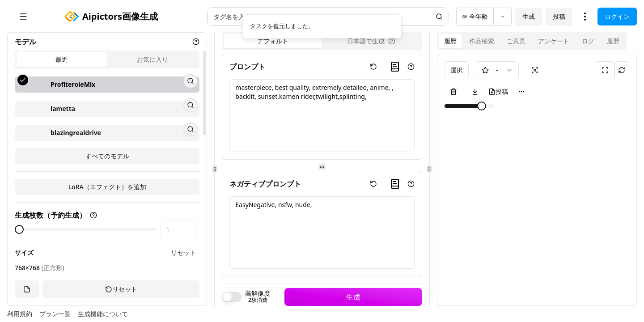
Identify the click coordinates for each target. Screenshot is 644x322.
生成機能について (103, 314)
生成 (529, 16)
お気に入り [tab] (153, 59)
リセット (121, 289)
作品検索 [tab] (482, 41)
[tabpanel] (107, 141)
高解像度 (258, 293)
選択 (457, 70)
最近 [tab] (62, 59)
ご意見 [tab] (516, 41)
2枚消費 (258, 300)
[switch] (232, 297)
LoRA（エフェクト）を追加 (107, 232)
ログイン (617, 16)
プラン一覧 (55, 314)
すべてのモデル (107, 201)
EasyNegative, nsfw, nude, (322, 233)
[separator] (214, 169)
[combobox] (497, 70)
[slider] (482, 106)
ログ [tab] (588, 41)
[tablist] (107, 59)
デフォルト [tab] (273, 41)
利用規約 (20, 314)
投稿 (559, 16)
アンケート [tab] (554, 41)
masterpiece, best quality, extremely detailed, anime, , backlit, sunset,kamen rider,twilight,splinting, (322, 116)
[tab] (371, 41)
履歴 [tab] (450, 41)
